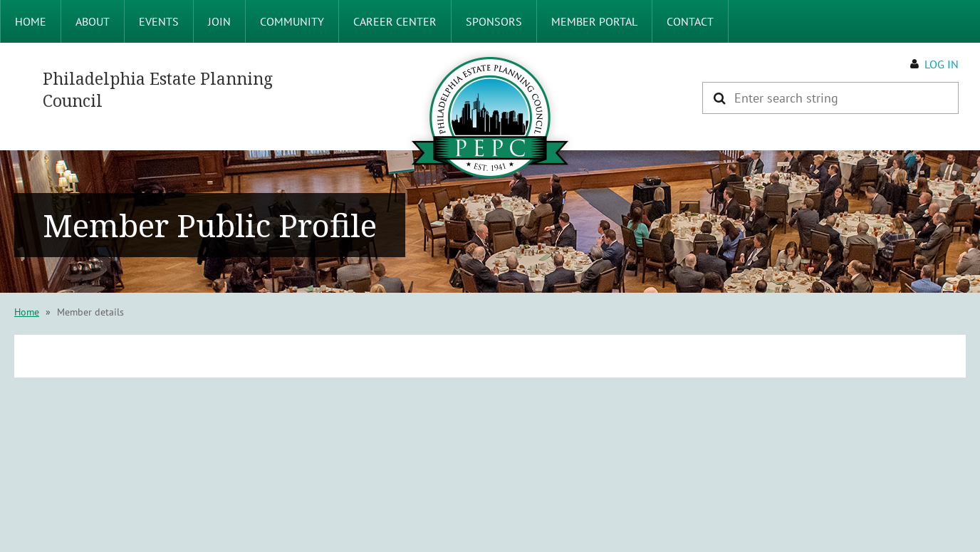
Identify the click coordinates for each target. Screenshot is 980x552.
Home (27, 312)
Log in (942, 64)
